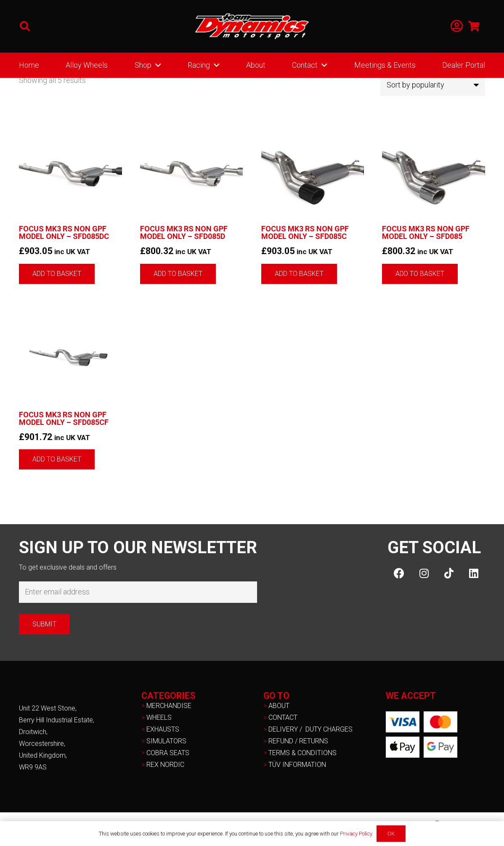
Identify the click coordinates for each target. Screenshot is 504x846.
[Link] (457, 26)
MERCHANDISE (169, 706)
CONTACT (283, 717)
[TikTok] (449, 573)
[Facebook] (399, 573)
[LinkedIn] (473, 573)
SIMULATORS (166, 741)
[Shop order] (433, 85)
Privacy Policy (356, 834)
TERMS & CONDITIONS (302, 753)
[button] (25, 26)
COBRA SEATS (168, 753)
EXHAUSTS (163, 729)
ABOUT (279, 706)
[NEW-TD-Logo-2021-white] (252, 27)
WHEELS (159, 717)
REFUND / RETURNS (298, 741)
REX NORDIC (166, 765)
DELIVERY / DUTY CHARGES (310, 729)
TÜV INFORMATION (297, 765)
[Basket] (474, 26)
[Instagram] (424, 573)
